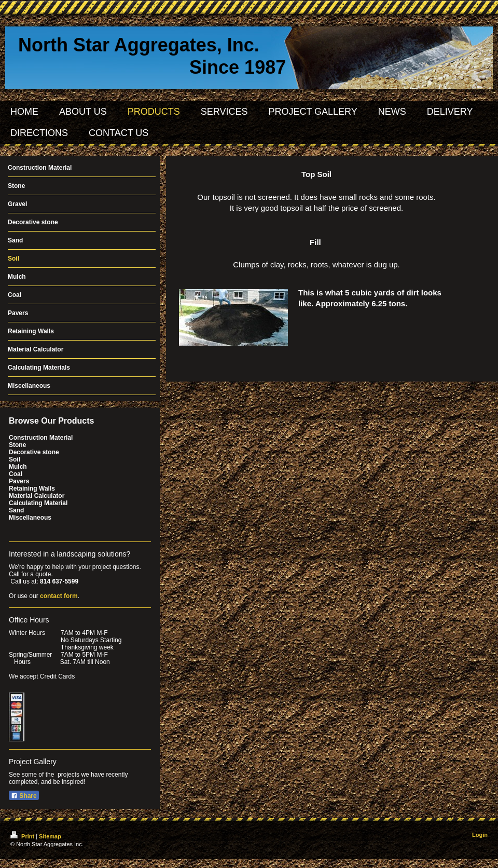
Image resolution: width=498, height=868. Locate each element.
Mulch (18, 467)
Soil (15, 459)
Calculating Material (38, 503)
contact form (59, 596)
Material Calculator (37, 496)
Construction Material (41, 438)
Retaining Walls (32, 489)
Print (23, 836)
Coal (16, 474)
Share (24, 796)
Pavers (19, 481)
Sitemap (50, 836)
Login (480, 835)
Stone (17, 445)
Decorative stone (34, 452)
